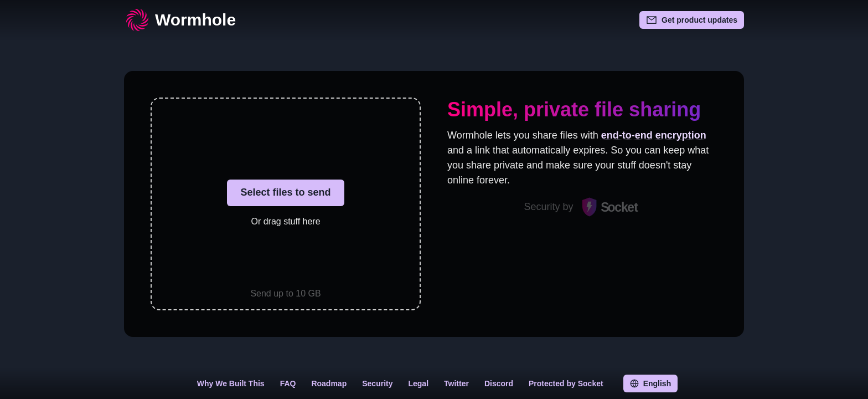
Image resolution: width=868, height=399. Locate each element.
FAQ (288, 383)
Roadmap (329, 383)
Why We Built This (231, 383)
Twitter (456, 383)
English (651, 383)
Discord (499, 383)
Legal (418, 383)
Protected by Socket (566, 383)
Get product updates (692, 20)
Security (377, 383)
